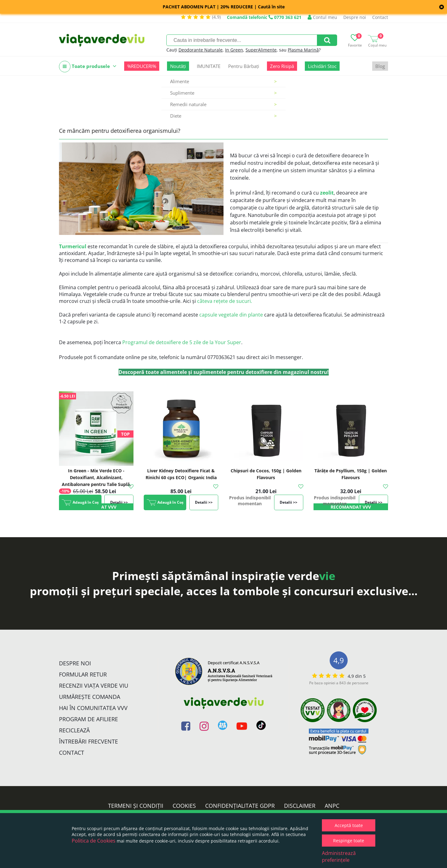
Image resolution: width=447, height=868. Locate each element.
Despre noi (355, 17)
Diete (223, 116)
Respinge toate (349, 841)
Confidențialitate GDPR (240, 806)
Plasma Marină (303, 50)
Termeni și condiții (136, 806)
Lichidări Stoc (322, 66)
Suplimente (223, 93)
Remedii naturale (223, 104)
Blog (380, 66)
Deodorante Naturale (201, 50)
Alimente (223, 81)
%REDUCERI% (142, 66)
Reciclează (74, 730)
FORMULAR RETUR (83, 674)
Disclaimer (300, 806)
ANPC (332, 806)
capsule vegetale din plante (231, 315)
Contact (380, 17)
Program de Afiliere (88, 719)
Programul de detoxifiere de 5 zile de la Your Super (182, 342)
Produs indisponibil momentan (250, 501)
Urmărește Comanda (90, 697)
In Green (234, 50)
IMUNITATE (209, 66)
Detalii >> (119, 502)
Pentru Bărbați (244, 66)
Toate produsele (88, 67)
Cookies (184, 806)
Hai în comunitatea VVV (93, 708)
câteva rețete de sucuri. (225, 301)
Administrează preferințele (339, 857)
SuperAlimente (261, 50)
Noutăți (178, 66)
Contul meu (322, 17)
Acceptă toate (349, 825)
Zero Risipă (282, 66)
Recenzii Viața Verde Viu (94, 686)
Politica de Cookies (94, 841)
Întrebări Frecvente (88, 741)
